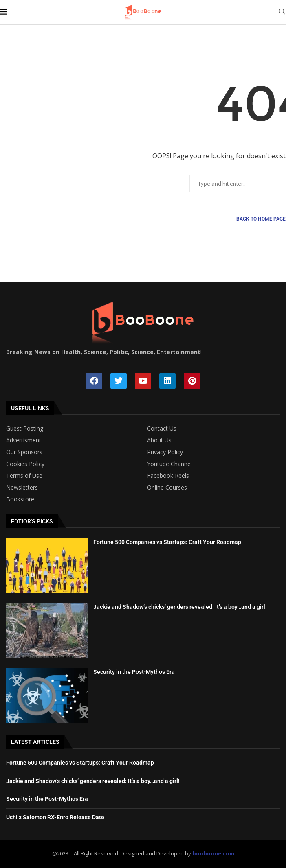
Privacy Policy (165, 452)
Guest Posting (25, 429)
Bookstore (20, 499)
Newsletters (22, 488)
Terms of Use (24, 476)
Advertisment (24, 440)
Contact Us (162, 429)
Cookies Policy (25, 464)
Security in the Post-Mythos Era (134, 672)
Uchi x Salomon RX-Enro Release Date (55, 817)
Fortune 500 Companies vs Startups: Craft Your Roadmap (167, 542)
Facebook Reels (168, 476)
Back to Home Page (261, 219)
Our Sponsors (24, 452)
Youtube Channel (169, 464)
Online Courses (167, 488)
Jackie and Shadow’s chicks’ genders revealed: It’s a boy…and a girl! (180, 607)
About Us (159, 440)
